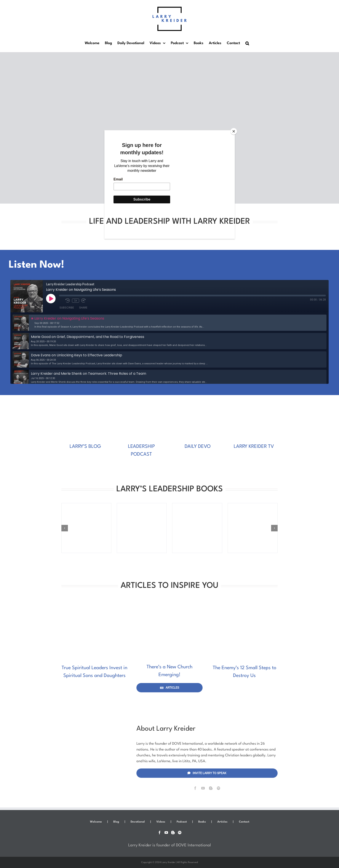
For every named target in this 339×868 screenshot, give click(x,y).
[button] (247, 43)
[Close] (234, 131)
